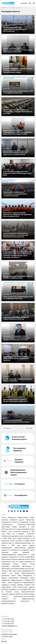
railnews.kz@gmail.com (9, 626)
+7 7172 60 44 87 (8, 624)
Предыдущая (7, 428)
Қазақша (24, 3)
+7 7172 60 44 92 (8, 619)
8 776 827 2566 (7, 637)
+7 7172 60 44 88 (8, 621)
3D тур (4, 641)
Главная (4, 8)
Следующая (29, 428)
